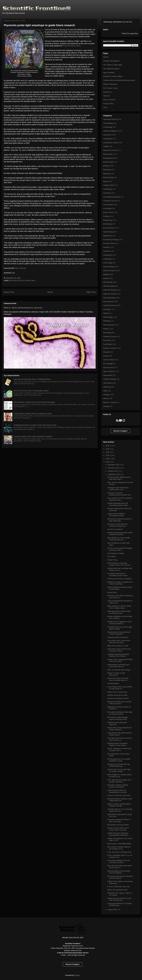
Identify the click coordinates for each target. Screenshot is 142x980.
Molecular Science (110, 294)
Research (107, 352)
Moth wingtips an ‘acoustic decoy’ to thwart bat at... (120, 776)
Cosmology (107, 208)
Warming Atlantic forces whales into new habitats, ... (119, 872)
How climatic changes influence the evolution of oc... (119, 848)
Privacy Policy (108, 104)
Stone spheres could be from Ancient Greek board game (34, 402)
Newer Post (9, 292)
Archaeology (108, 127)
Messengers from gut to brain (118, 825)
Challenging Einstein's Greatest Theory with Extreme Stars (35, 425)
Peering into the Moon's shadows (120, 579)
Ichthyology (107, 259)
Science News (30, 280)
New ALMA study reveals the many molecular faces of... (118, 679)
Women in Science (110, 402)
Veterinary (107, 387)
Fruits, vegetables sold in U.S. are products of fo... (120, 856)
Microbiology (108, 282)
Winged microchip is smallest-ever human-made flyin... (120, 583)
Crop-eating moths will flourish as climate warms (120, 734)
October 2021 (113, 471)
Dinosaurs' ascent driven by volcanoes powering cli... (118, 525)
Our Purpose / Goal (110, 88)
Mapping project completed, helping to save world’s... (118, 744)
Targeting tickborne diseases (118, 637)
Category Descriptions (111, 61)
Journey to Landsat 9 (115, 529)
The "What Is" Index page (113, 65)
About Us (107, 96)
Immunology (108, 263)
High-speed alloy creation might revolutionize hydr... (119, 612)
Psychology (107, 344)
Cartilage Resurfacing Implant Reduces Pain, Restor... (118, 655)
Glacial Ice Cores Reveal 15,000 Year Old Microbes (119, 899)
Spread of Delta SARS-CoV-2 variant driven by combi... (118, 829)
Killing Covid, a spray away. (117, 692)
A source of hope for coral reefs (119, 795)
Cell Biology (108, 189)
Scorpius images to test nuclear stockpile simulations (33, 436)
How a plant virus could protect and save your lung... (119, 642)
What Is (106, 398)
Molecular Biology (110, 290)
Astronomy (13, 280)
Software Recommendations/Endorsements (119, 80)
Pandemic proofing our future (118, 698)
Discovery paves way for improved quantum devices (120, 877)
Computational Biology (111, 197)
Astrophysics (108, 139)
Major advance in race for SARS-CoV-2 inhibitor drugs (119, 607)
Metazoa (106, 278)
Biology (106, 166)
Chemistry (107, 193)
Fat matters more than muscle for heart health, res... (120, 739)
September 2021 (114, 474)
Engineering (108, 220)
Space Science (109, 371)
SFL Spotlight (108, 364)
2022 (108, 459)
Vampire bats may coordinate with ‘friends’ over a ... (120, 569)
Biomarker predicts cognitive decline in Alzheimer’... (118, 786)
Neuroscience (108, 302)
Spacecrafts (108, 375)
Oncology (107, 309)
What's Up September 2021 (118, 890)
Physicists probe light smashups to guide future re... (120, 597)
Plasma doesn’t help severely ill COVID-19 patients (119, 633)
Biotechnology (108, 177)
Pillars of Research (110, 84)
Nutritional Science (110, 305)
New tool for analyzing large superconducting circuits (118, 718)
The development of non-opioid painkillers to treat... (119, 760)
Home (50, 292)
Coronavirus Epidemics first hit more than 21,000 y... (119, 861)
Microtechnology (109, 286)
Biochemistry (108, 154)
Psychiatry (107, 340)
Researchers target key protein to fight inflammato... (120, 520)
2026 (108, 446)
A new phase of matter (116, 553)
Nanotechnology (109, 298)
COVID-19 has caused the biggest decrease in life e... (120, 549)
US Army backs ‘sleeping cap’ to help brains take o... (119, 478)
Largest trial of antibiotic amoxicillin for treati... (116, 515)
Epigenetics (107, 236)
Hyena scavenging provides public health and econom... (120, 534)
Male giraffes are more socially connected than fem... (119, 539)
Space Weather (109, 73)
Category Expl (108, 185)
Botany (106, 181)
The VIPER (111, 557)
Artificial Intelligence (111, 131)
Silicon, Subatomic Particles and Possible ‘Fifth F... (119, 749)
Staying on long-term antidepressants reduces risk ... (120, 494)
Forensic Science (110, 243)
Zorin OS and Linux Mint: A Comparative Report (31, 391)
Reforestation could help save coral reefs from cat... (118, 666)
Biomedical (107, 170)
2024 (108, 452)
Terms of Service (109, 100)
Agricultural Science (111, 119)
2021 (108, 462)
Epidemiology (108, 232)
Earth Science (108, 212)
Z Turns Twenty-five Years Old (118, 887)
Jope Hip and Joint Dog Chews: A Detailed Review (32, 379)
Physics (21, 280)
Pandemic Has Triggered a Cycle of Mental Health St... (119, 623)
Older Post (91, 292)
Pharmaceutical (109, 325)
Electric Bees (112, 592)
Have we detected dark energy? (119, 670)
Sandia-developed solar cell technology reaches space (118, 504)
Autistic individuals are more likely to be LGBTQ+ (120, 617)
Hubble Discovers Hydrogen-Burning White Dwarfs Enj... (118, 834)
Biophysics (107, 174)
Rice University (20, 268)
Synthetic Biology (110, 379)
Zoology (106, 406)
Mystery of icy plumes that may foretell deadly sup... (119, 765)
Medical (106, 274)
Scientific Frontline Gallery (113, 76)
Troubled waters (113, 683)
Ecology (106, 216)
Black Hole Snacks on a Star (118, 646)
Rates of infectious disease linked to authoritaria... (120, 588)
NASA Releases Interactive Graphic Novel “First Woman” (119, 564)
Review (106, 356)
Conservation (108, 205)
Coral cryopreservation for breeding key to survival (117, 791)
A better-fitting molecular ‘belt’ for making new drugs (33, 414)
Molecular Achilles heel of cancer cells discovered (119, 703)
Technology (107, 383)
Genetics (106, 247)
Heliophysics (108, 255)
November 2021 (114, 468)
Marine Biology (109, 267)
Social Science (109, 367)
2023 (108, 455)
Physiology (107, 333)
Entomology (108, 224)
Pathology (107, 321)
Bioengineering (109, 158)
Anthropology (108, 123)
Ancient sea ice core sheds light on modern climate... (119, 770)
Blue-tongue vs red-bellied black (119, 844)
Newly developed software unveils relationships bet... (120, 800)
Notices (106, 57)
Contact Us (107, 92)
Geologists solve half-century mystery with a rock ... (118, 489)
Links (105, 107)
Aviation (106, 146)
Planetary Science (110, 337)
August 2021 (113, 910)
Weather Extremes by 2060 (117, 695)
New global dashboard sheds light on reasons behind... (120, 713)
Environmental (109, 228)
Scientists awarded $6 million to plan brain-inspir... (119, 821)
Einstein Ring (112, 560)
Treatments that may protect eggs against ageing (120, 628)
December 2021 (114, 465)
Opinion (106, 313)
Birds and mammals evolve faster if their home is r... (120, 867)
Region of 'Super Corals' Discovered (116, 674)
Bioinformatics (108, 162)
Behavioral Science (110, 150)
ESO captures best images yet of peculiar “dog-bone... (119, 781)
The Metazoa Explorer (111, 69)
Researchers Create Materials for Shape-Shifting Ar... (120, 729)
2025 (108, 449)
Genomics (107, 251)
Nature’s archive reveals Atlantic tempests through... (119, 805)
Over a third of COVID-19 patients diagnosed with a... (120, 499)
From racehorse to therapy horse (119, 852)
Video (105, 391)
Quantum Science (110, 348)
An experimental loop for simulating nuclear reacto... (118, 574)
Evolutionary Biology (111, 240)
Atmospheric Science (111, 143)
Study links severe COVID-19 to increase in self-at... (119, 650)
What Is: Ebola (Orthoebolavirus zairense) (23, 308)
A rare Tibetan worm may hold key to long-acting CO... (120, 688)
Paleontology (108, 317)
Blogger (77, 975)
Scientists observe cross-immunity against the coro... (120, 810)
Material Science (109, 271)
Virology (106, 395)
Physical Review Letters (72, 46)
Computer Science (110, 201)
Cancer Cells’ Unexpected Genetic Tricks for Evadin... (120, 660)
